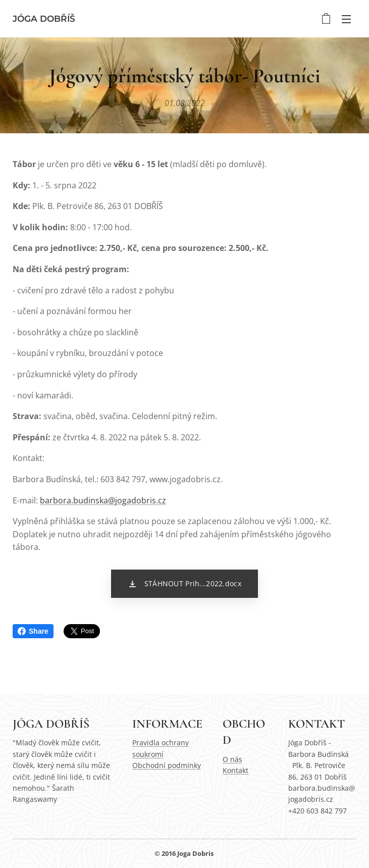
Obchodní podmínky (167, 765)
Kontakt (235, 770)
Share (33, 631)
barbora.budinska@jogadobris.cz (103, 500)
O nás (232, 759)
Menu (346, 19)
